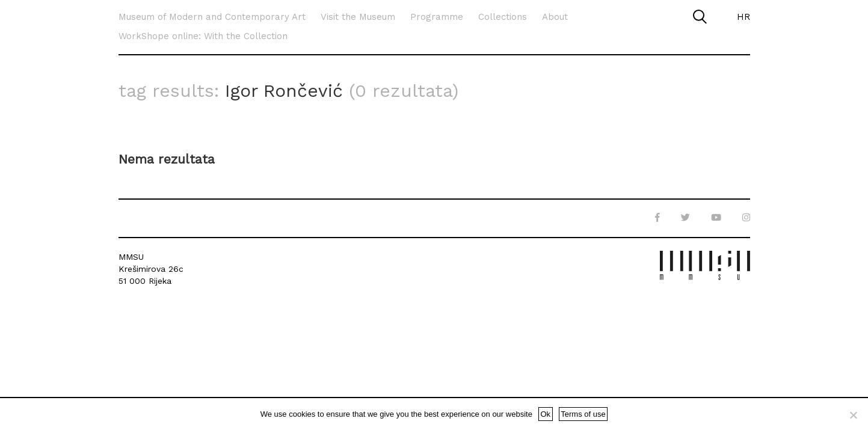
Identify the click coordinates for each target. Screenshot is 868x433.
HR (743, 17)
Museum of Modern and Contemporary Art (212, 17)
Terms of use (583, 414)
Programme (437, 17)
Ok (545, 414)
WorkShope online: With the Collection (203, 36)
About (555, 17)
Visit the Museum (358, 17)
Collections (503, 17)
